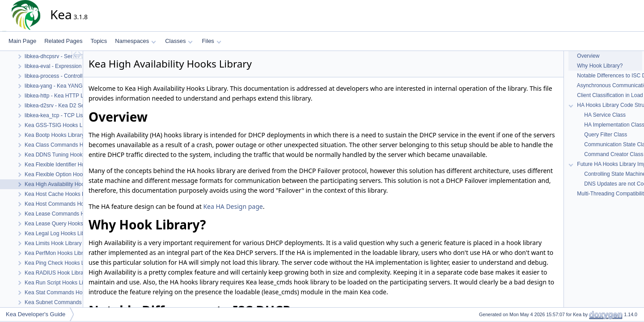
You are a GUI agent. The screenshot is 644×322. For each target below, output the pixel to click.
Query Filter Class (605, 135)
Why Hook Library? (599, 66)
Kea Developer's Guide (36, 314)
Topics (99, 41)
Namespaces (135, 41)
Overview (587, 56)
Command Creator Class (613, 154)
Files (211, 41)
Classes (179, 41)
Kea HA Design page (233, 206)
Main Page (22, 41)
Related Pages (63, 41)
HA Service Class (604, 115)
